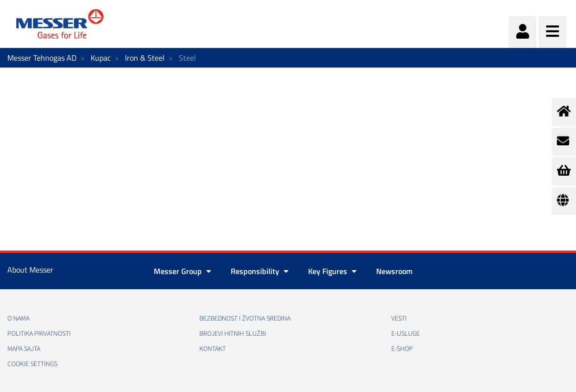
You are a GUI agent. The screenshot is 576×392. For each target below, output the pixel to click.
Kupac (101, 58)
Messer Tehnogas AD (42, 58)
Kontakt (213, 349)
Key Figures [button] (332, 271)
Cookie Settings (32, 364)
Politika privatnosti (39, 334)
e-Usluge (406, 334)
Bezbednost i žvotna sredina (245, 319)
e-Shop (402, 349)
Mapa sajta (24, 349)
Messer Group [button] (182, 271)
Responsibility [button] (260, 271)
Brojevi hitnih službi (233, 334)
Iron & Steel (145, 58)
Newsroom (394, 271)
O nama (18, 319)
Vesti (399, 319)
